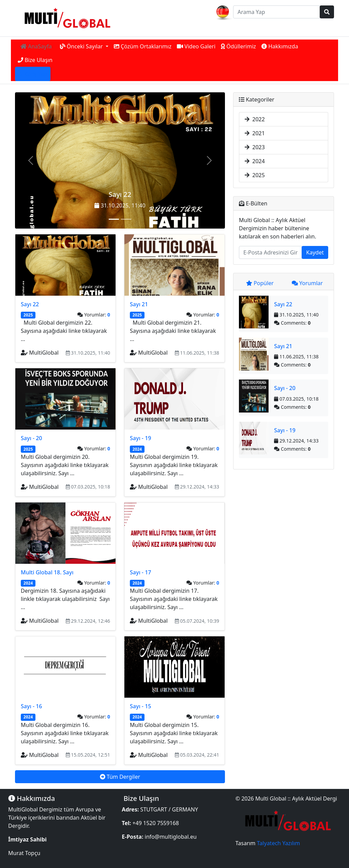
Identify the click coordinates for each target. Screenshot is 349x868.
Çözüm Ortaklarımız (143, 46)
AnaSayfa (36, 46)
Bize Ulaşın (35, 60)
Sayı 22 (120, 194)
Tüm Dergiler (120, 777)
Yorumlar (307, 283)
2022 (255, 119)
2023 (255, 147)
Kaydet (315, 252)
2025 (255, 175)
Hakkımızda (280, 46)
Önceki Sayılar (82, 46)
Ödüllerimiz (238, 46)
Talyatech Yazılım (278, 843)
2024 (255, 161)
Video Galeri (196, 46)
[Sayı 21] (126, 219)
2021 (255, 133)
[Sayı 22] (114, 219)
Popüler (260, 283)
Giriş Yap (33, 74)
